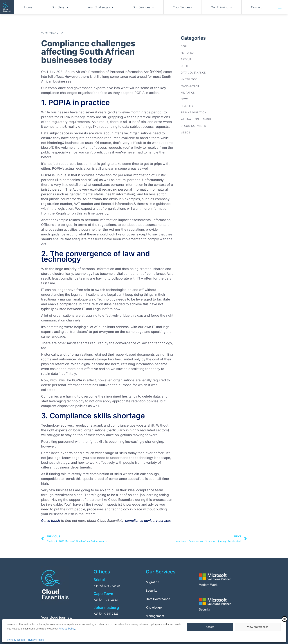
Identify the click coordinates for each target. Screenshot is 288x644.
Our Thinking (221, 7)
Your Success (182, 7)
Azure (185, 46)
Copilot (186, 66)
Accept (210, 627)
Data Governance (193, 73)
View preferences (258, 627)
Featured (187, 53)
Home (28, 7)
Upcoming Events (193, 126)
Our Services (143, 7)
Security (187, 106)
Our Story (60, 7)
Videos (185, 132)
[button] (285, 619)
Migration (188, 93)
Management (190, 86)
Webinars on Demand (196, 119)
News (185, 99)
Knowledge (189, 79)
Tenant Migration (194, 112)
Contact (256, 7)
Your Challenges (100, 7)
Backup (186, 59)
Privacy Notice (16, 640)
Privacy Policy (67, 628)
